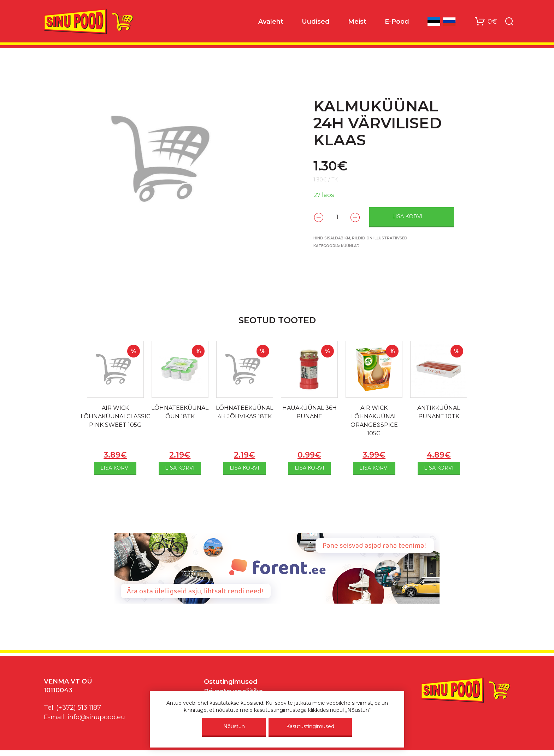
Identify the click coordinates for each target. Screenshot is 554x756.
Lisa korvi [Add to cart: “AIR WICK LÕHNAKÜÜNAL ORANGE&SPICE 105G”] (374, 468)
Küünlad (350, 246)
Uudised (316, 22)
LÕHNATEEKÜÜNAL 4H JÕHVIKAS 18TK (244, 412)
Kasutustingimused (310, 726)
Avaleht (271, 22)
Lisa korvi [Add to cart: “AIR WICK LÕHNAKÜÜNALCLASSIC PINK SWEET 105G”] (115, 468)
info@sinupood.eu (96, 717)
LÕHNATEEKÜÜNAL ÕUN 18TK (180, 412)
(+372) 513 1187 (79, 708)
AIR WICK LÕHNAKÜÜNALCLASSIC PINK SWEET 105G (115, 416)
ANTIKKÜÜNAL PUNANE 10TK (439, 412)
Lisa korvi (407, 216)
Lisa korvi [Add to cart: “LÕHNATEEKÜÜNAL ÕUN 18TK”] (180, 468)
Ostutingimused (231, 682)
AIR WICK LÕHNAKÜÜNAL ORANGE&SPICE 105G (374, 421)
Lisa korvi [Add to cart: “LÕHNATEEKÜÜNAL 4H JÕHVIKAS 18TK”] (244, 468)
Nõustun (234, 726)
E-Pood (397, 22)
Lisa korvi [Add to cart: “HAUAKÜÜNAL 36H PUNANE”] (310, 468)
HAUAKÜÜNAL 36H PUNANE (310, 412)
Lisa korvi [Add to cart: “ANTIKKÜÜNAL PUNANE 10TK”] (439, 468)
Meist (357, 22)
